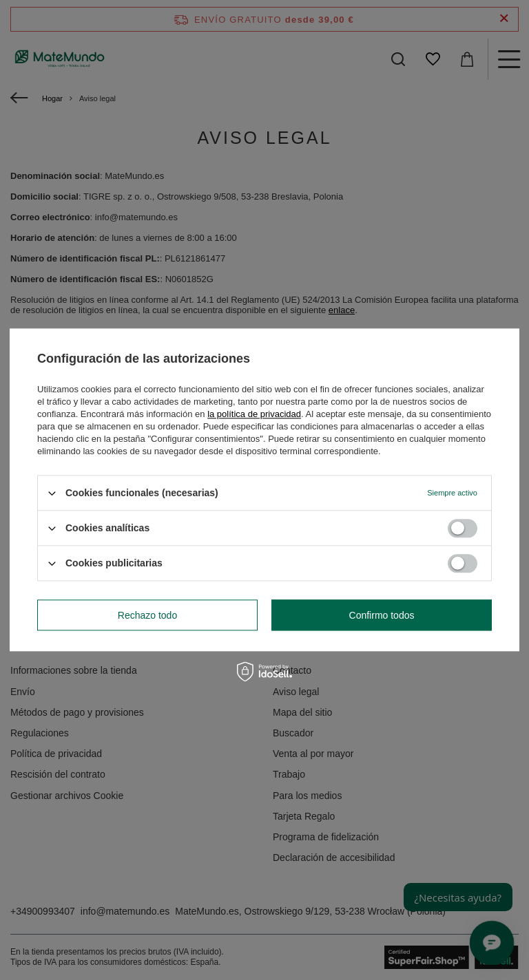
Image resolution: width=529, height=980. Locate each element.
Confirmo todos (382, 615)
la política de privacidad (254, 414)
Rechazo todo (147, 615)
